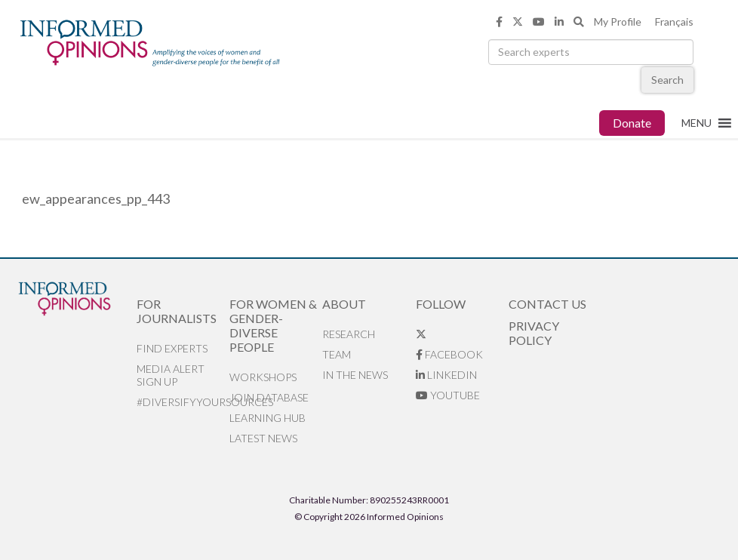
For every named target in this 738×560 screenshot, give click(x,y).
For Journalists (177, 311)
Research (349, 334)
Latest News (263, 438)
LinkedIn (446, 375)
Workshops (263, 377)
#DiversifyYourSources (183, 402)
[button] (696, 123)
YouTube (448, 395)
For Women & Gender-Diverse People (273, 325)
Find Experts (172, 348)
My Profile (618, 22)
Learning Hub (268, 418)
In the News (355, 375)
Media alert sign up (171, 375)
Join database (269, 397)
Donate (632, 123)
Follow (441, 304)
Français (674, 22)
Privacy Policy (534, 333)
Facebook (449, 354)
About (344, 304)
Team (337, 354)
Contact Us (547, 304)
